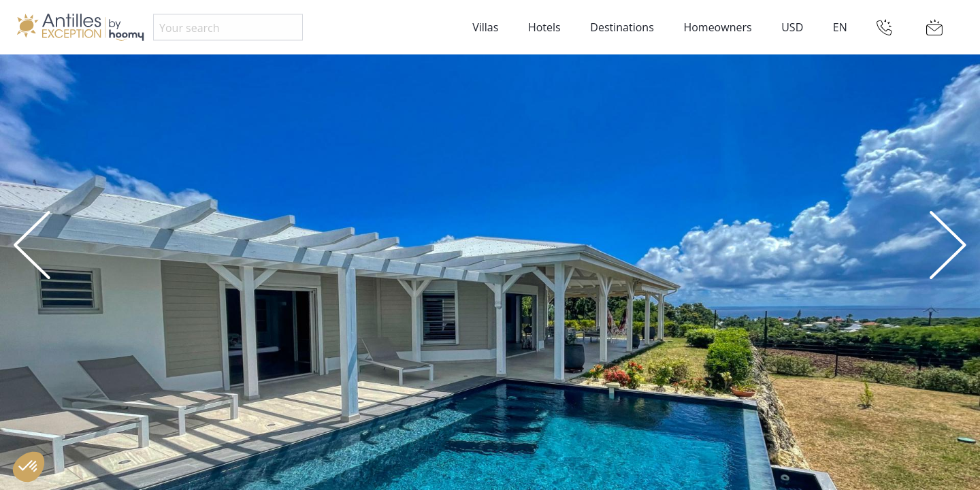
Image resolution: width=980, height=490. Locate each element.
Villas (485, 27)
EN (840, 27)
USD (792, 27)
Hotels (544, 27)
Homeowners (717, 27)
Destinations (622, 27)
